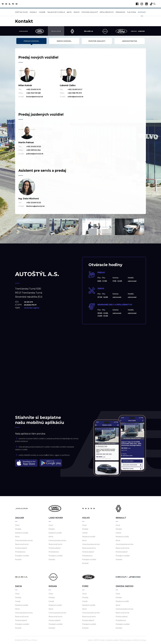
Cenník (42, 12)
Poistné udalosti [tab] (97, 41)
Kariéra (90, 640)
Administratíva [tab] (130, 41)
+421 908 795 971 (75, 93)
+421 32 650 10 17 (75, 89)
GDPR (96, 640)
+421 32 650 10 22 (34, 146)
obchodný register (32, 308)
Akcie (69, 12)
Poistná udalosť (90, 12)
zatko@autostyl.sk (75, 96)
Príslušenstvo (107, 12)
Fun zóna (132, 12)
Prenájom (120, 12)
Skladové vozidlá (56, 12)
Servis (77, 12)
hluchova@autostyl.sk (35, 206)
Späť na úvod (21, 12)
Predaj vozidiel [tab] (31, 41)
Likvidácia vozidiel (112, 640)
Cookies (103, 640)
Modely (33, 12)
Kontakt (142, 12)
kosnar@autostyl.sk (35, 96)
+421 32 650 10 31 (34, 89)
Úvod (17, 525)
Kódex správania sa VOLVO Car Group (133, 640)
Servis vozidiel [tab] (64, 41)
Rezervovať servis (22, 544)
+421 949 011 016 (33, 150)
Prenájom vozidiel (22, 556)
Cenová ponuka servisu (24, 540)
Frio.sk (35, 640)
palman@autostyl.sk (35, 154)
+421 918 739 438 (33, 93)
